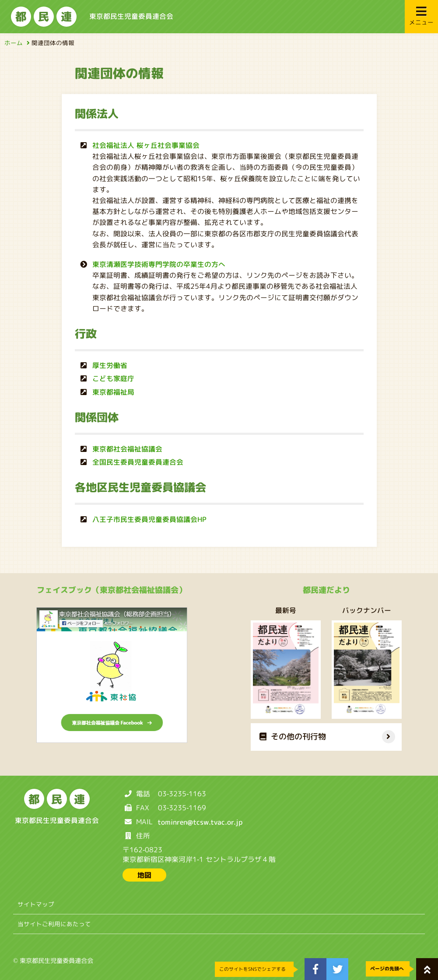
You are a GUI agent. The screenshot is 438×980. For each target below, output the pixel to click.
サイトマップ (36, 904)
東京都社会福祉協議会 (127, 449)
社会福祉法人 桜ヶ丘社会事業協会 (146, 145)
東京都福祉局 (113, 392)
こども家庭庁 (113, 378)
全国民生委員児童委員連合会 (137, 462)
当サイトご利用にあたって (54, 923)
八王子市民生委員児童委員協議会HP (149, 519)
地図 (144, 875)
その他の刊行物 (293, 737)
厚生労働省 (109, 365)
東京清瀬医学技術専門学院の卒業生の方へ (159, 264)
